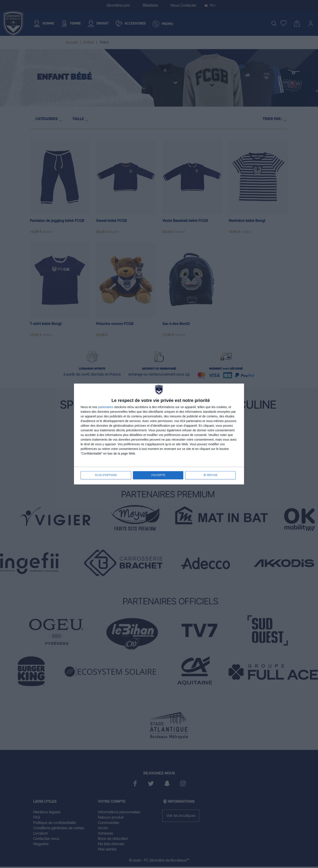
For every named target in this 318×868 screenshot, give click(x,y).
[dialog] (159, 434)
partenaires (106, 407)
